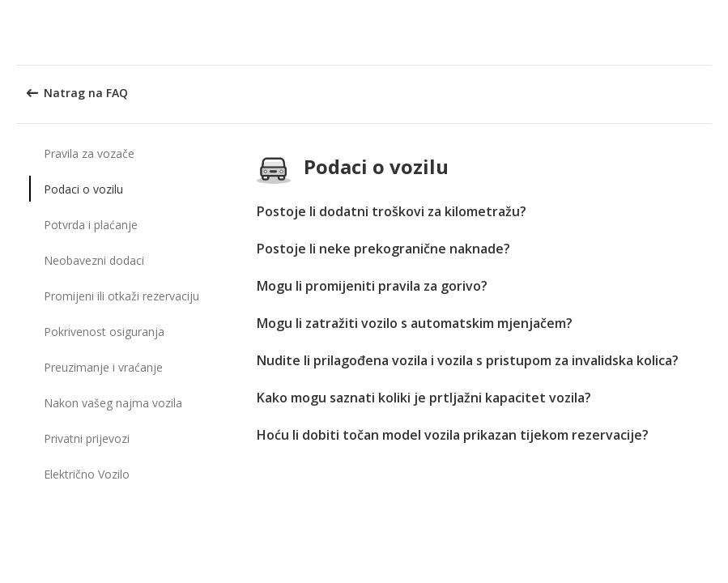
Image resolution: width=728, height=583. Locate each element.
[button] (710, 32)
